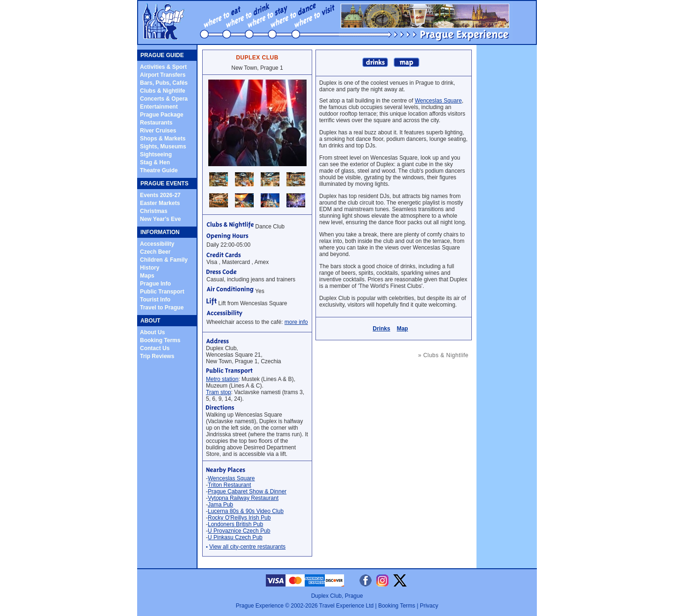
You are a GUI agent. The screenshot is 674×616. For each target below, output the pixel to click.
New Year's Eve (160, 219)
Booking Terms (160, 340)
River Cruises (158, 131)
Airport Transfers (163, 75)
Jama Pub (220, 505)
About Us (152, 332)
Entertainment (159, 107)
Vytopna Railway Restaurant (243, 498)
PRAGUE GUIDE (162, 55)
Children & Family (164, 260)
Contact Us (155, 348)
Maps (147, 276)
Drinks (381, 329)
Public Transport (162, 292)
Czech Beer (155, 252)
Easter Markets (160, 203)
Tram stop (219, 392)
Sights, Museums (163, 147)
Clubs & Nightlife (163, 91)
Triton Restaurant (229, 485)
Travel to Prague (162, 308)
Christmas (154, 211)
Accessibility (157, 244)
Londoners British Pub (235, 524)
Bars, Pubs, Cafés (164, 83)
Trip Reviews (157, 356)
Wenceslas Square (231, 478)
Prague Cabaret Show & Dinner (247, 491)
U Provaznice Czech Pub (239, 531)
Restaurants (156, 123)
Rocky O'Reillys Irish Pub (239, 518)
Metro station (222, 379)
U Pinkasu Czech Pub (235, 537)
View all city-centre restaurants (247, 547)
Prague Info (155, 284)
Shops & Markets (163, 139)
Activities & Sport (163, 67)
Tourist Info (155, 300)
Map (403, 329)
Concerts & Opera (164, 99)
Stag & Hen (155, 162)
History (150, 268)
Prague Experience (260, 606)
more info (296, 322)
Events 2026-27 (160, 195)
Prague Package (162, 115)
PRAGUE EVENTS (165, 183)
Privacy (429, 606)
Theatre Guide (159, 170)
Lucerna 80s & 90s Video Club (246, 511)
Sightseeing (156, 154)
